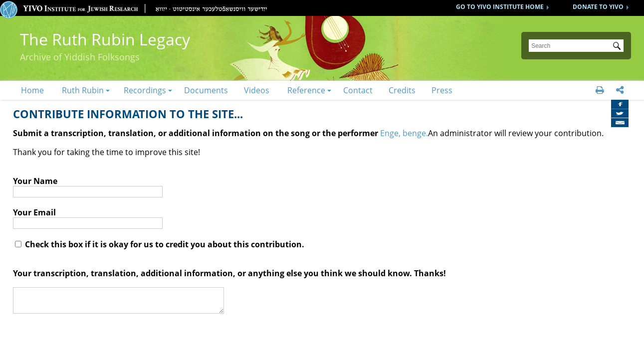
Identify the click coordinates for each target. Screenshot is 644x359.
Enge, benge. (404, 133)
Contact (358, 90)
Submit (619, 47)
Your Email (34, 212)
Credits (402, 90)
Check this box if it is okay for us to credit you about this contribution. (160, 244)
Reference (306, 90)
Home (32, 90)
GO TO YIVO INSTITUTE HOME (500, 7)
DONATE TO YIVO (598, 7)
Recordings (145, 90)
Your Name (35, 181)
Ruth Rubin (83, 90)
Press (442, 90)
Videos (257, 90)
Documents (206, 90)
